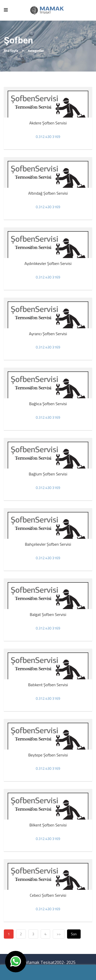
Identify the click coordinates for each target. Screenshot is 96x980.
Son (74, 934)
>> (59, 934)
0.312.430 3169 (48, 137)
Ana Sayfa (11, 51)
